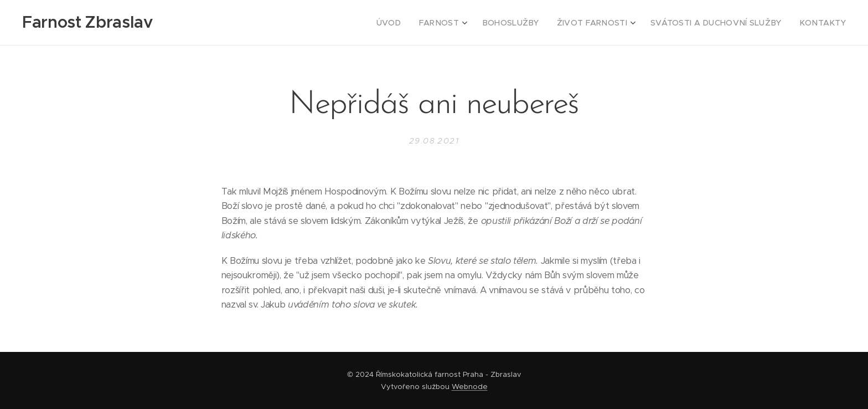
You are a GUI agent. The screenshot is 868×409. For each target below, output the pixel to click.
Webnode (470, 387)
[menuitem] (423, 23)
